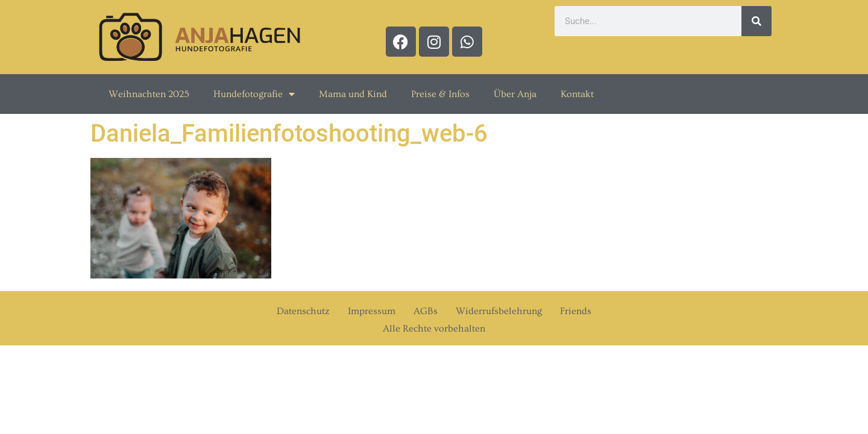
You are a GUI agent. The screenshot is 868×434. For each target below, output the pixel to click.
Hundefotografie (254, 94)
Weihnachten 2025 (149, 94)
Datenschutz (303, 311)
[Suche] (756, 21)
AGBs (426, 311)
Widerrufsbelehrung (499, 311)
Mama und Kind (353, 94)
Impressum (372, 311)
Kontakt (577, 94)
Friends (576, 311)
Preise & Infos (440, 94)
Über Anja (515, 94)
